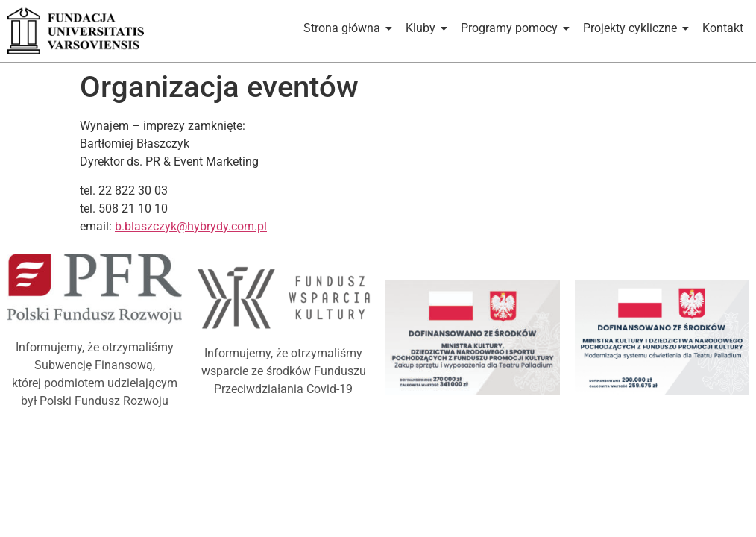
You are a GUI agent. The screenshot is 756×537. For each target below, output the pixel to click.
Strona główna (344, 28)
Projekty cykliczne (633, 28)
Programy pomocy (512, 28)
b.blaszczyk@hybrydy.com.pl (191, 226)
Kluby (423, 28)
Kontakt (723, 28)
